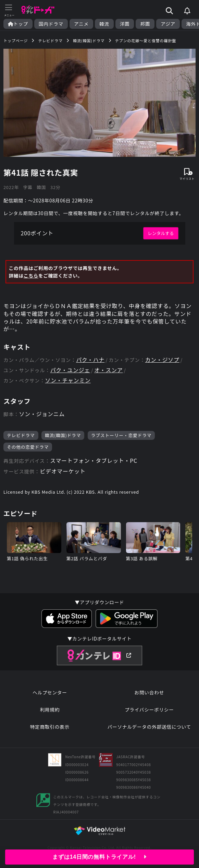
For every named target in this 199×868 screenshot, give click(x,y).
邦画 (145, 24)
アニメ (81, 24)
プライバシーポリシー (149, 711)
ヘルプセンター (50, 694)
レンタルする (161, 233)
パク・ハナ (90, 360)
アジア (168, 24)
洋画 (125, 24)
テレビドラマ (21, 436)
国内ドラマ (51, 24)
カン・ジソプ (163, 360)
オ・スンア (109, 371)
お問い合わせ (149, 694)
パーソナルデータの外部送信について (149, 728)
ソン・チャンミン (68, 381)
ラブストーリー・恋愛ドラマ (121, 436)
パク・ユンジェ (70, 371)
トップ (18, 24)
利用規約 (50, 711)
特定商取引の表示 (50, 728)
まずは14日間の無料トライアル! (99, 857)
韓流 (104, 24)
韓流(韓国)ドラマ (63, 436)
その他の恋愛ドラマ (28, 448)
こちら (31, 276)
